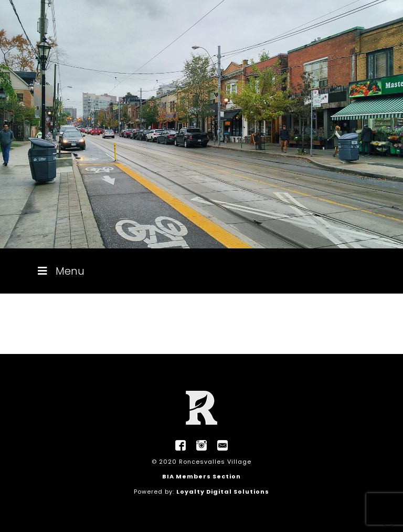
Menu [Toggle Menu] (60, 271)
